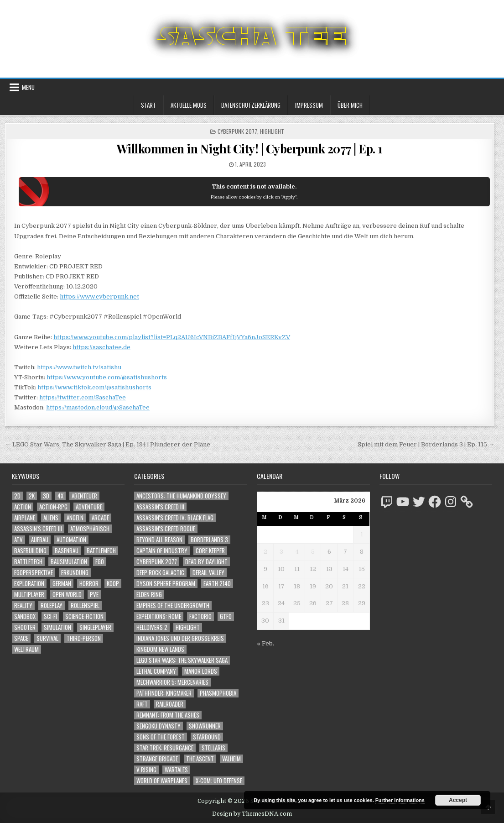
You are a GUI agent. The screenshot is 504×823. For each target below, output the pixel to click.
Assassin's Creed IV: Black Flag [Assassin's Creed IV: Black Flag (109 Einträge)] (175, 518)
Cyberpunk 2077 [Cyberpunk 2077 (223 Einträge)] (157, 562)
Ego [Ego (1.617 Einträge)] (100, 562)
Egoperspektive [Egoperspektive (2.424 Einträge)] (34, 573)
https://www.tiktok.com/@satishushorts (94, 387)
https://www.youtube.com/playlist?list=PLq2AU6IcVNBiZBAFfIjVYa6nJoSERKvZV (172, 337)
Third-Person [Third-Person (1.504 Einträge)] (84, 638)
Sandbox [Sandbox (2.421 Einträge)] (25, 616)
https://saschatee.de (101, 347)
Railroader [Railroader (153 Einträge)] (170, 704)
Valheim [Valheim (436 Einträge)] (231, 759)
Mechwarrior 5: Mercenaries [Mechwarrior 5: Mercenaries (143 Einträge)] (172, 682)
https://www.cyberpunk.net (99, 296)
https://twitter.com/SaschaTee (83, 397)
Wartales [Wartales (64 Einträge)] (176, 770)
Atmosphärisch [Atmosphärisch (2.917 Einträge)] (90, 529)
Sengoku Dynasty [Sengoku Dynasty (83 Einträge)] (158, 726)
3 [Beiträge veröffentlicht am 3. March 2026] (281, 552)
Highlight (272, 131)
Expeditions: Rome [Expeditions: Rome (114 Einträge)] (159, 616)
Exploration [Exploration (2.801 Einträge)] (29, 584)
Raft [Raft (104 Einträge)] (142, 704)
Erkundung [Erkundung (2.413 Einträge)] (75, 573)
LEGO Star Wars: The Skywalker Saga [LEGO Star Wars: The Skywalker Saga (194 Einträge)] (182, 660)
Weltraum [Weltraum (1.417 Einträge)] (26, 649)
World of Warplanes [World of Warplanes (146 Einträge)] (162, 781)
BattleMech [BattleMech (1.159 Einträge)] (101, 551)
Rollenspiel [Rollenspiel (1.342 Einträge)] (85, 605)
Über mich (350, 105)
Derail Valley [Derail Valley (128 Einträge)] (208, 573)
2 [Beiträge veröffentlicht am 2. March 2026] (265, 552)
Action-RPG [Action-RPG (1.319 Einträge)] (53, 507)
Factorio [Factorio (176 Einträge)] (200, 616)
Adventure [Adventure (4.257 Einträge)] (89, 507)
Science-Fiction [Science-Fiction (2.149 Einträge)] (84, 616)
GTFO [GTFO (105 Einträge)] (226, 616)
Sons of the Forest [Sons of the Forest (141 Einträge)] (161, 737)
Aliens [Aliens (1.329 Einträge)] (51, 518)
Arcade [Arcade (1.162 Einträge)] (100, 518)
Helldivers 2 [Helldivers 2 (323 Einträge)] (152, 627)
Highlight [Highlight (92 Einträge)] (188, 627)
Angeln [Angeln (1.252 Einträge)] (75, 518)
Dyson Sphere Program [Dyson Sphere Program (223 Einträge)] (166, 584)
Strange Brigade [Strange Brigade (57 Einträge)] (157, 759)
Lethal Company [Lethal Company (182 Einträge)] (156, 671)
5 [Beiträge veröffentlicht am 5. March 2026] (313, 552)
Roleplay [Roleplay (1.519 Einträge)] (52, 605)
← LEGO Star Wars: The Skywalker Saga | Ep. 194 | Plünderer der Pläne (108, 444)
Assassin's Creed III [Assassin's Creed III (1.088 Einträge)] (38, 529)
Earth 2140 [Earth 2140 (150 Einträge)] (217, 584)
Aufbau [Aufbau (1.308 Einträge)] (40, 540)
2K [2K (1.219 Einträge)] (32, 496)
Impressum (309, 105)
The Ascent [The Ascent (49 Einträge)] (200, 759)
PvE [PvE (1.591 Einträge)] (94, 595)
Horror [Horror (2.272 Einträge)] (89, 584)
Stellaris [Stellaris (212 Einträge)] (213, 748)
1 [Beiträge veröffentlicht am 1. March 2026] (362, 534)
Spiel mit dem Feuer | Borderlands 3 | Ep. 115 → (426, 444)
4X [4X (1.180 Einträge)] (60, 496)
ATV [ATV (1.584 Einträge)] (18, 540)
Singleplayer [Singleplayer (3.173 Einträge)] (95, 627)
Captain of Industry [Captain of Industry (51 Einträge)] (162, 551)
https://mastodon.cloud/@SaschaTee (98, 407)
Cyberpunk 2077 (237, 131)
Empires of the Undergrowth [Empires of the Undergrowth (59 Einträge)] (173, 605)
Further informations (400, 800)
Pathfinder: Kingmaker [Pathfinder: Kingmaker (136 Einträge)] (164, 693)
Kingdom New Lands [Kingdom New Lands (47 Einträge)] (160, 649)
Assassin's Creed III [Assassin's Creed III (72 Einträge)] (160, 507)
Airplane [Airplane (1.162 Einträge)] (25, 518)
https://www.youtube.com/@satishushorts (107, 377)
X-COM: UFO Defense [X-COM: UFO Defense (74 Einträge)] (219, 781)
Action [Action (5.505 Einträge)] (23, 507)
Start (148, 105)
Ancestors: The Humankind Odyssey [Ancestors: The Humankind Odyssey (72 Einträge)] (181, 496)
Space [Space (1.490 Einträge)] (21, 638)
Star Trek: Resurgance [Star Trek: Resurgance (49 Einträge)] (165, 748)
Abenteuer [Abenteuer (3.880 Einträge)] (84, 496)
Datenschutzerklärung (251, 105)
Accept (458, 800)
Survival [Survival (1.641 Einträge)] (47, 638)
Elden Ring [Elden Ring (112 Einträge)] (149, 595)
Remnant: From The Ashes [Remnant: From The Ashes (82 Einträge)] (168, 715)
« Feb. (265, 643)
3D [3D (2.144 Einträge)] (46, 496)
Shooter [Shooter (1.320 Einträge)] (25, 627)
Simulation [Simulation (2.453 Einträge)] (57, 627)
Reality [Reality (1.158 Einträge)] (23, 605)
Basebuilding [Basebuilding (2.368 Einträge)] (30, 551)
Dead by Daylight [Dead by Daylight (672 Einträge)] (206, 562)
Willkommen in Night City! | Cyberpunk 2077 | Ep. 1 (250, 149)
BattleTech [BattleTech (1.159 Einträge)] (28, 562)
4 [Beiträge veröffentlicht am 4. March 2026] (297, 552)
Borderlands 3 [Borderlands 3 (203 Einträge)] (209, 540)
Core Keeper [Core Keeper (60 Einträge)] (210, 551)
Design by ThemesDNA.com (252, 814)
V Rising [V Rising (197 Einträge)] (146, 770)
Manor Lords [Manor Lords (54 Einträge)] (201, 671)
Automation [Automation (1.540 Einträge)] (71, 540)
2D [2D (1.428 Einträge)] (17, 496)
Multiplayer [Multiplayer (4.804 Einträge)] (29, 595)
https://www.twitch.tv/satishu (79, 367)
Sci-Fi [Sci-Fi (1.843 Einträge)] (50, 616)
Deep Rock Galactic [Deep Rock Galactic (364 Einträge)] (160, 573)
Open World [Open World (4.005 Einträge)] (67, 595)
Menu (28, 87)
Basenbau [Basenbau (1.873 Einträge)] (67, 551)
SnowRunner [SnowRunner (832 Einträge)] (205, 726)
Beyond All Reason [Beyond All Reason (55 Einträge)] (159, 540)
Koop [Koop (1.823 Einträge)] (113, 584)
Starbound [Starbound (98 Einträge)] (207, 737)
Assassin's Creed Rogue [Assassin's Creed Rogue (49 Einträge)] (166, 529)
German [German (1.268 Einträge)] (62, 584)
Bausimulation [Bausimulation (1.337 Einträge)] (69, 562)
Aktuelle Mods (189, 105)
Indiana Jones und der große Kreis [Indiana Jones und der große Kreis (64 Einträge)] (180, 638)
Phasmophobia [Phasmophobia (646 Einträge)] (218, 693)
